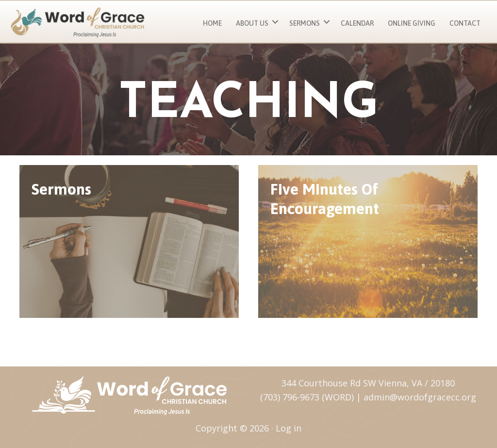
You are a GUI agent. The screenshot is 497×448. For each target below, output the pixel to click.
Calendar (357, 23)
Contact (465, 23)
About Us (252, 23)
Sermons (305, 23)
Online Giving (412, 23)
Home (212, 23)
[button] (275, 22)
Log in (289, 428)
